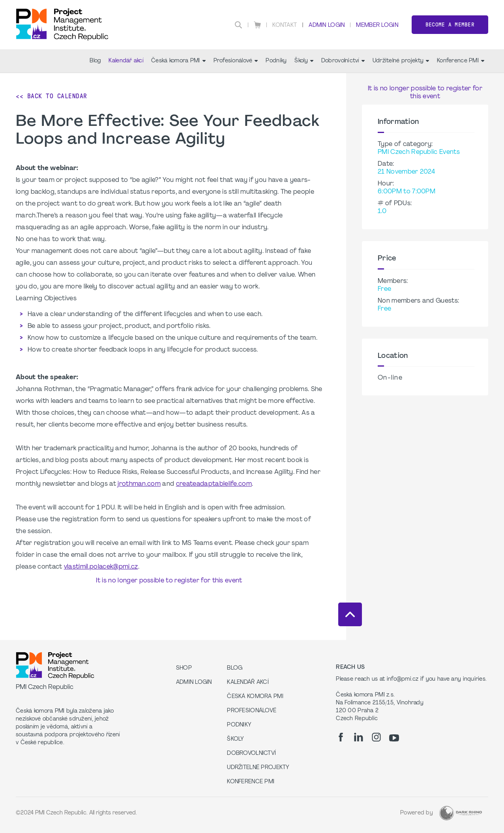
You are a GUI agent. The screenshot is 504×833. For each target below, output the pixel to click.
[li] (359, 737)
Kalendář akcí (126, 61)
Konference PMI (461, 61)
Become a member (450, 25)
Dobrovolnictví (343, 61)
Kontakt (285, 25)
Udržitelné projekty (401, 61)
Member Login (377, 25)
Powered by (417, 813)
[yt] (394, 738)
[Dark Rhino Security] (461, 813)
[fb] (341, 737)
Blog (95, 61)
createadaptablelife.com (214, 484)
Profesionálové (236, 61)
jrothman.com (139, 484)
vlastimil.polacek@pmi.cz (101, 567)
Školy (304, 61)
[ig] (376, 737)
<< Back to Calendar (52, 96)
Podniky (276, 61)
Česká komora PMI (178, 61)
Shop (184, 668)
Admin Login (327, 25)
